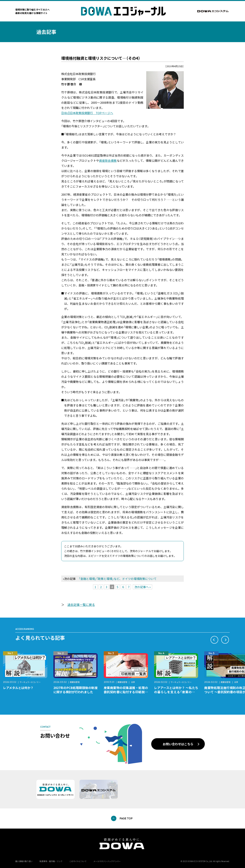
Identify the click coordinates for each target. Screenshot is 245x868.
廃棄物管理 (75, 682)
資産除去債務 (108, 161)
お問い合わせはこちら (178, 744)
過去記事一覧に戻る (81, 605)
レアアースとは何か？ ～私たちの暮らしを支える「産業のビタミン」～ (176, 692)
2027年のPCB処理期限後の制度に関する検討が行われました (76, 690)
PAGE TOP (126, 818)
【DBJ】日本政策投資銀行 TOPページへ (87, 113)
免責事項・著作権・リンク (51, 861)
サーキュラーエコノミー (30, 682)
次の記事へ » (143, 587)
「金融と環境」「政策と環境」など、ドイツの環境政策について (118, 579)
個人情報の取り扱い (24, 861)
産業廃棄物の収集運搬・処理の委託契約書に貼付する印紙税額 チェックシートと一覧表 (127, 692)
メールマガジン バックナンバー (107, 861)
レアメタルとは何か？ (18, 688)
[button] (214, 640)
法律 (133, 682)
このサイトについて (78, 861)
